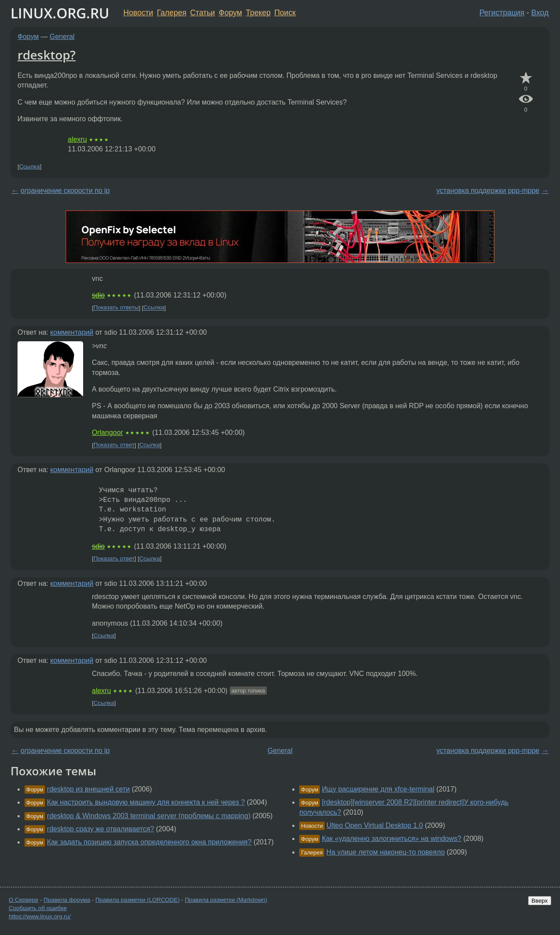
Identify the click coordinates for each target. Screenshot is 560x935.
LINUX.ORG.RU (60, 13)
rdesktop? (47, 55)
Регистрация (502, 13)
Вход (540, 13)
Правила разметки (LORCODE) (138, 900)
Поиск (285, 13)
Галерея (172, 13)
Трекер (258, 13)
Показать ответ (114, 445)
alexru (77, 139)
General (62, 37)
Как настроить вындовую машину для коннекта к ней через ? (146, 802)
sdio (98, 295)
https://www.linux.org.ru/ (40, 916)
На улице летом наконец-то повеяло (386, 852)
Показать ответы (116, 308)
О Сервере (24, 900)
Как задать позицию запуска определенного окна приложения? (149, 842)
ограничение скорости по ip (65, 191)
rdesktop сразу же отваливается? (100, 829)
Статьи (202, 13)
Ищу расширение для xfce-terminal (378, 789)
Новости (138, 13)
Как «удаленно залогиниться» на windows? (392, 839)
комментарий (72, 332)
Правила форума (67, 900)
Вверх (540, 901)
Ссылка (30, 166)
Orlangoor (107, 432)
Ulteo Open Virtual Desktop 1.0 (374, 825)
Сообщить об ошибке (38, 908)
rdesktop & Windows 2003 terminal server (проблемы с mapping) (149, 816)
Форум (230, 13)
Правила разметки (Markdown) (226, 900)
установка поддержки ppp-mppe (488, 191)
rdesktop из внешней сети (88, 789)
